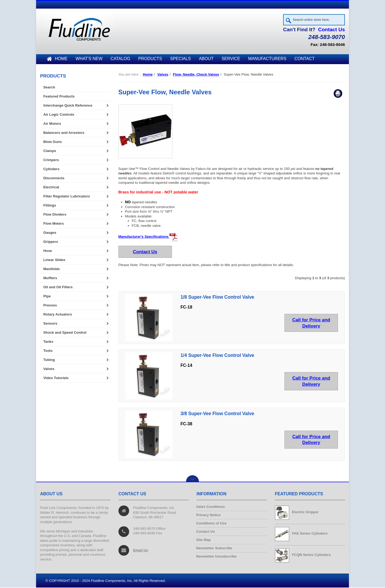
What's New (89, 59)
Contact (305, 59)
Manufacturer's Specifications (148, 237)
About (206, 59)
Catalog (120, 59)
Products (150, 59)
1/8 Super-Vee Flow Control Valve (217, 298)
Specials (180, 59)
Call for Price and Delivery (311, 323)
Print (338, 94)
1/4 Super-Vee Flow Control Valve (217, 356)
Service (231, 59)
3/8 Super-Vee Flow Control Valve (217, 414)
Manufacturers (267, 59)
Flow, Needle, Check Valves (196, 75)
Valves (163, 75)
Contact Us (332, 30)
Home (57, 59)
